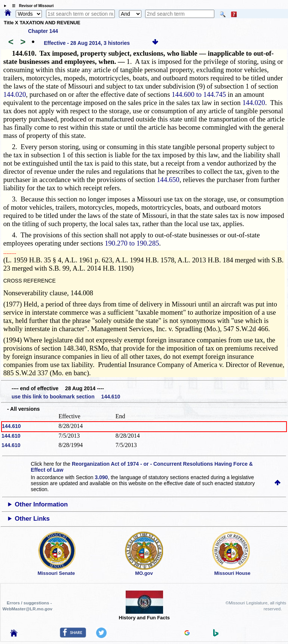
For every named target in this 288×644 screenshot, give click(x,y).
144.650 (168, 180)
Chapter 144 (43, 31)
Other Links (32, 519)
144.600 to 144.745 (199, 94)
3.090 (101, 477)
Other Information (42, 504)
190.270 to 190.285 (132, 243)
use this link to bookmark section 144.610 (66, 397)
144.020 (15, 94)
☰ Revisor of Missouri (31, 6)
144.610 (11, 426)
